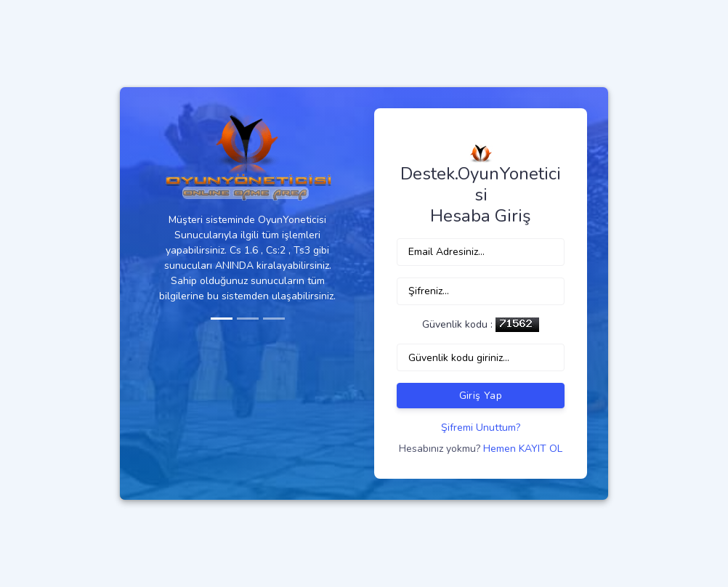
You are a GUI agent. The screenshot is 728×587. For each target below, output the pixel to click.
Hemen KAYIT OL (523, 449)
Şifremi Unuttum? (481, 428)
